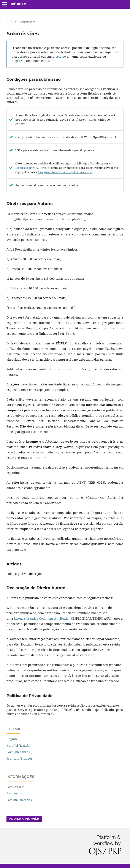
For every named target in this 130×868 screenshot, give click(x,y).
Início (11, 22)
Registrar (18, 61)
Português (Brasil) (19, 752)
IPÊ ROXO (19, 4)
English (12, 739)
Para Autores (15, 793)
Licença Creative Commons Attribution (42, 618)
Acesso (61, 56)
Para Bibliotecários (19, 800)
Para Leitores (15, 787)
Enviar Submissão (24, 819)
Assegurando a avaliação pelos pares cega (65, 172)
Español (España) (19, 746)
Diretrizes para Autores (31, 168)
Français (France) (19, 758)
